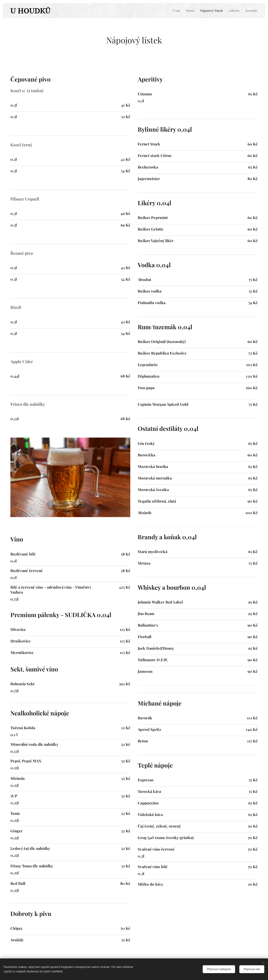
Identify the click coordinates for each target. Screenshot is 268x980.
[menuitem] (177, 11)
